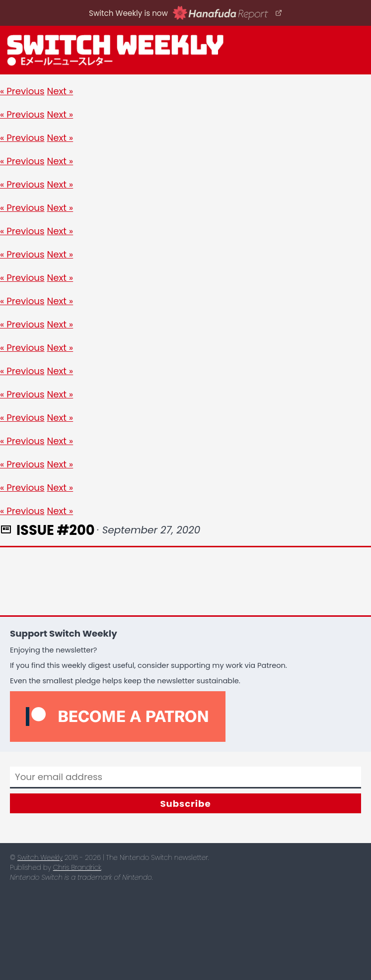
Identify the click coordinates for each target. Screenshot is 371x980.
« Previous (22, 91)
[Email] (185, 778)
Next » (60, 91)
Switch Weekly (40, 858)
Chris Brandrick (77, 868)
